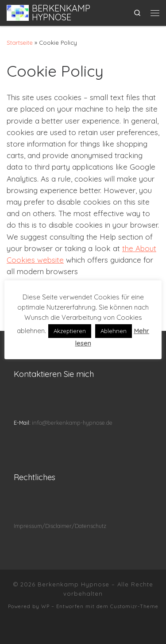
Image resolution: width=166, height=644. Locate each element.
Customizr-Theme (134, 606)
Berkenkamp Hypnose (73, 584)
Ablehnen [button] (114, 331)
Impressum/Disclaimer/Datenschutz (60, 526)
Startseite (20, 43)
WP (45, 606)
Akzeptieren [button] (70, 331)
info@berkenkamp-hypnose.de (72, 423)
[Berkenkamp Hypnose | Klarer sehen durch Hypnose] (18, 12)
